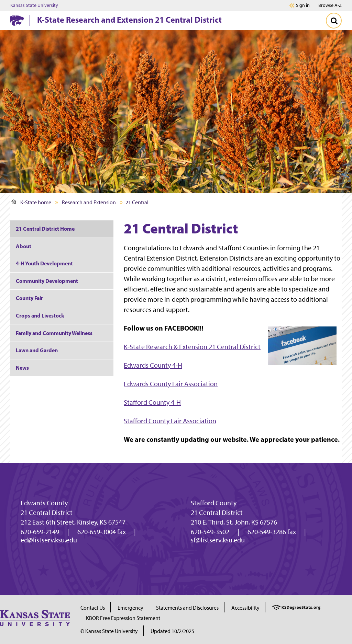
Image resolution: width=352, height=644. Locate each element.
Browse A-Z (330, 5)
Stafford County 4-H (152, 402)
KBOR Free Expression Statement (123, 618)
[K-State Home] (17, 20)
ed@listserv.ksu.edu (49, 540)
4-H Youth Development (44, 263)
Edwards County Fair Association (171, 384)
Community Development (47, 281)
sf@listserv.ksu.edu (218, 540)
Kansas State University (34, 5)
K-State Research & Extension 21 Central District (192, 347)
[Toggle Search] (334, 21)
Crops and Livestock (40, 315)
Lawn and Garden (37, 350)
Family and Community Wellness (54, 333)
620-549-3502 (210, 532)
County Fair (29, 298)
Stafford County (214, 503)
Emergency (130, 608)
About (24, 246)
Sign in (303, 5)
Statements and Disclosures (187, 608)
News (22, 368)
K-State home (31, 202)
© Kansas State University (109, 631)
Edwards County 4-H (153, 365)
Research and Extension (89, 202)
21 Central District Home (45, 229)
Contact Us (93, 608)
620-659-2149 (40, 532)
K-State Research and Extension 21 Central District (129, 20)
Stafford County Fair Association (170, 421)
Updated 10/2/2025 (172, 631)
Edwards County (44, 503)
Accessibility (245, 608)
